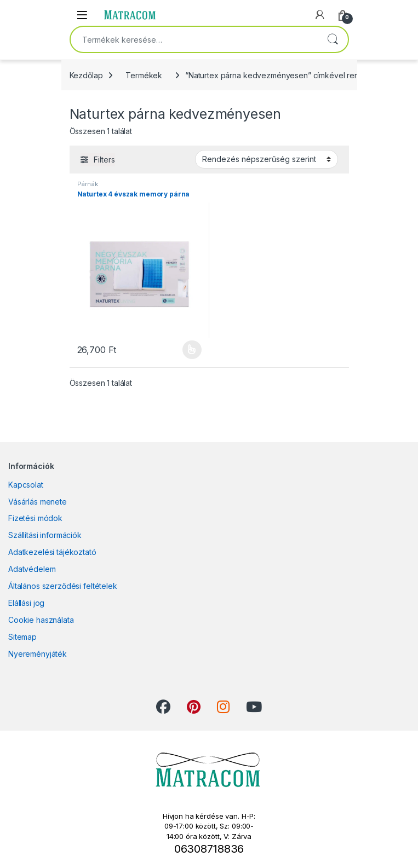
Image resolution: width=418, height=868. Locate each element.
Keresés (333, 39)
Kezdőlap (86, 75)
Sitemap (22, 637)
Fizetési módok (35, 518)
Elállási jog (26, 603)
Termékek (144, 75)
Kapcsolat (26, 485)
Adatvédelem (32, 569)
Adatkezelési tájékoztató (52, 552)
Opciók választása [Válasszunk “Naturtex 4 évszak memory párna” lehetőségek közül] (192, 350)
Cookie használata (41, 620)
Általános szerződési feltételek (63, 586)
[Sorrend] (267, 159)
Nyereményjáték (38, 654)
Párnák (88, 184)
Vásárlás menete (38, 502)
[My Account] (320, 15)
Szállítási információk (45, 535)
